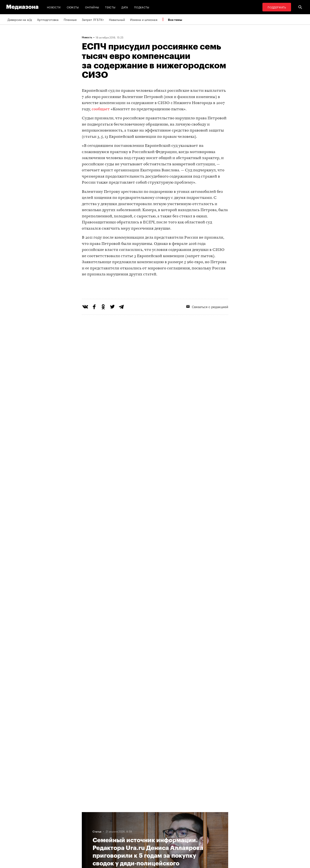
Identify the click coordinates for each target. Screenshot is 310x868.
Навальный (117, 19)
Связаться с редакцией (207, 324)
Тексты (110, 7)
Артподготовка (48, 19)
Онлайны (92, 7)
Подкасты (142, 7)
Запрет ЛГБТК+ (93, 19)
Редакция (90, 814)
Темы (87, 838)
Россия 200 (145, 838)
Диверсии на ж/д (20, 19)
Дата (125, 7)
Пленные (70, 19)
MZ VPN (142, 830)
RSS (141, 814)
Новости (54, 7)
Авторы (88, 830)
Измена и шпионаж (144, 19)
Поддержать (277, 7)
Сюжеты (73, 7)
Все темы (175, 20)
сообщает (101, 109)
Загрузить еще (155, 684)
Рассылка (143, 822)
